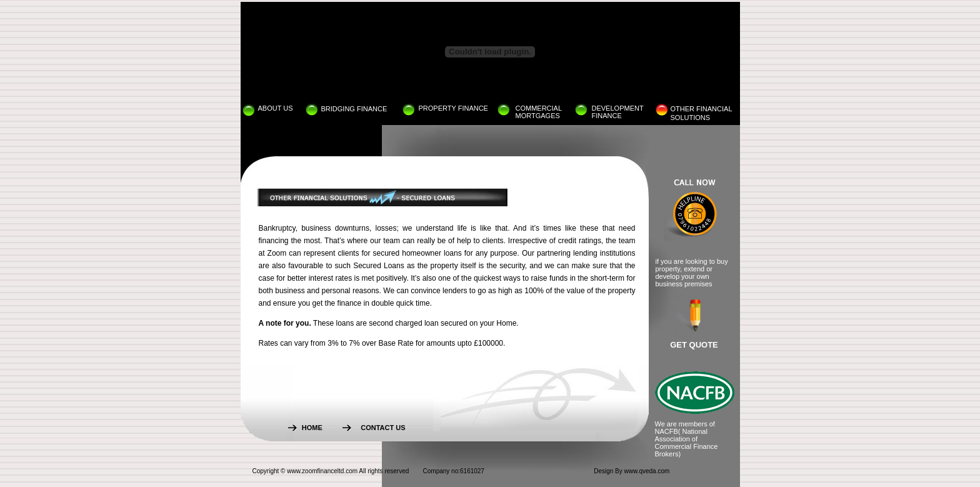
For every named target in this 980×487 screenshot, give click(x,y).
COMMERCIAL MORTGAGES (539, 112)
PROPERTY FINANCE (453, 108)
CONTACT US (383, 428)
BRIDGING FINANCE (354, 109)
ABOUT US (276, 108)
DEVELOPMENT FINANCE (618, 112)
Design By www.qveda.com (632, 471)
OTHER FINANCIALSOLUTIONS (702, 113)
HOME (312, 428)
